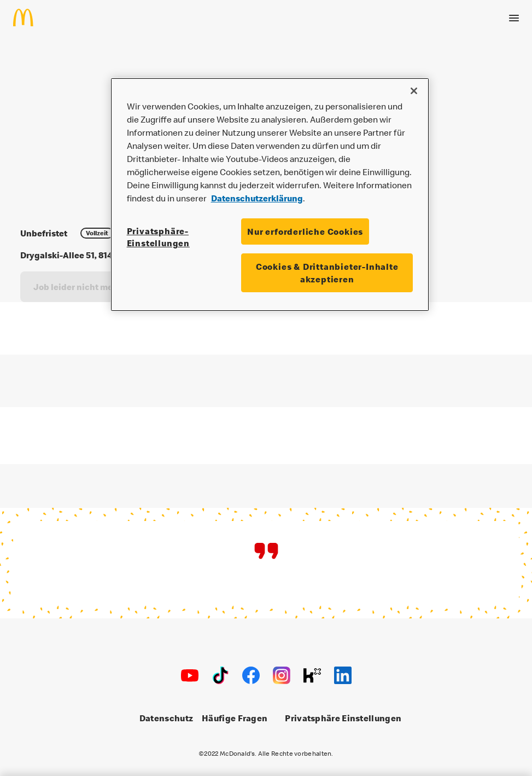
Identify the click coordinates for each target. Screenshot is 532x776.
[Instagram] (282, 675)
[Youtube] (190, 675)
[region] (270, 195)
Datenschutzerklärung (257, 198)
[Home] (28, 17)
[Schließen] (414, 91)
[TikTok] (220, 675)
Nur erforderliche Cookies (305, 231)
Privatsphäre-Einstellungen (158, 237)
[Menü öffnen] (514, 18)
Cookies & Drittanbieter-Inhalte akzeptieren (327, 273)
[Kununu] (312, 675)
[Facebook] (251, 675)
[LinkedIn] (343, 675)
